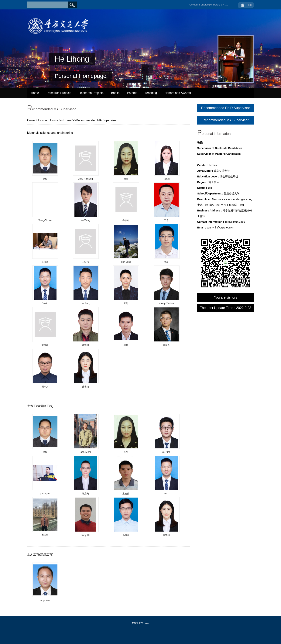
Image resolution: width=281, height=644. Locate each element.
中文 (225, 5)
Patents (132, 93)
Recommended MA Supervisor (225, 120)
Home (35, 93)
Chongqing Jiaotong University (205, 5)
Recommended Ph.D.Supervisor (225, 108)
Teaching (151, 93)
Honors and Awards (178, 93)
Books (115, 93)
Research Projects (59, 93)
